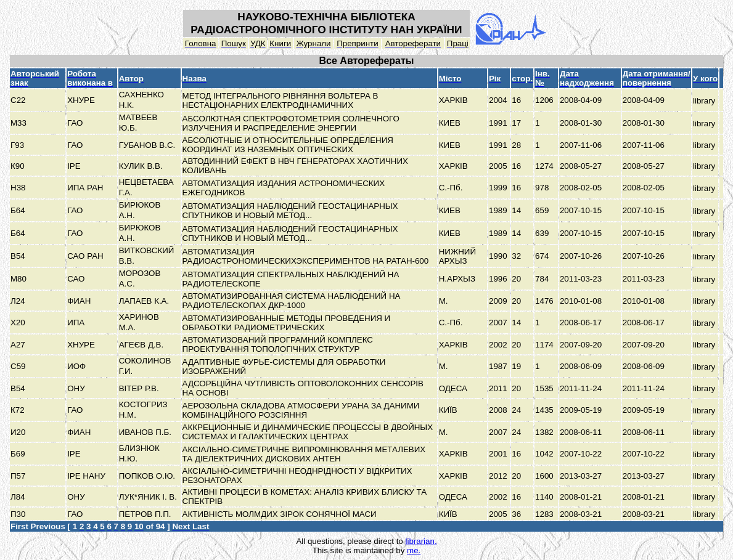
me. (414, 550)
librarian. (421, 541)
